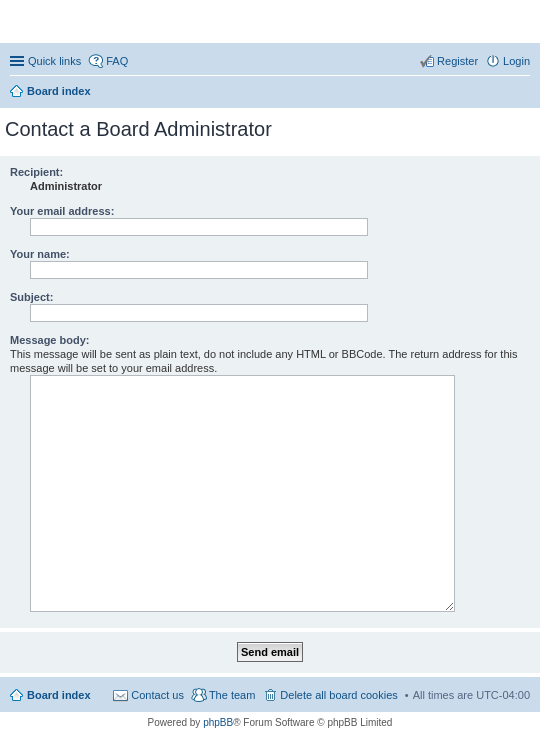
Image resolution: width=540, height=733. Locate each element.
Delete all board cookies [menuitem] (338, 695)
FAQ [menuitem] (117, 61)
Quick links (54, 61)
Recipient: (36, 172)
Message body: (49, 340)
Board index (59, 695)
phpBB (218, 722)
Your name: (40, 254)
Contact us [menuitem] (157, 695)
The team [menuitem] (232, 695)
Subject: (31, 297)
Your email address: (62, 211)
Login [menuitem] (516, 61)
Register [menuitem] (457, 61)
